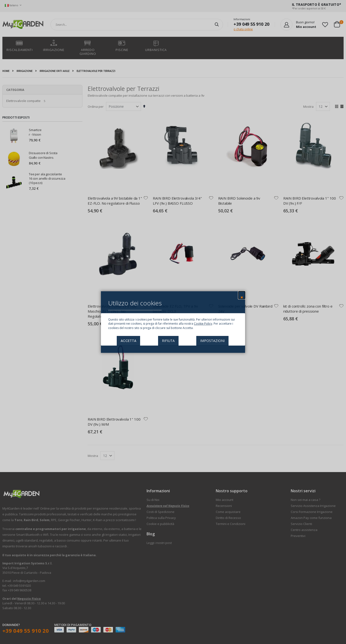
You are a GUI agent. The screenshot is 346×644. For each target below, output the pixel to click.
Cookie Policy (203, 324)
